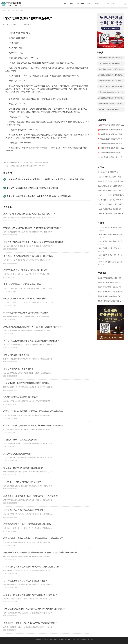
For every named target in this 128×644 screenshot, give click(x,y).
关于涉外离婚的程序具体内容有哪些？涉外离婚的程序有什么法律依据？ (111, 81)
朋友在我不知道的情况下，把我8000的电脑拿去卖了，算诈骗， (33, 188)
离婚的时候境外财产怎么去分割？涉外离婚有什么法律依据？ (111, 104)
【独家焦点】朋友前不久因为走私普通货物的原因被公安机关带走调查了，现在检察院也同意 (45, 179)
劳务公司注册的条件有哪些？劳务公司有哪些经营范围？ (30, 163)
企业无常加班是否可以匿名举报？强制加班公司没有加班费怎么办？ (111, 187)
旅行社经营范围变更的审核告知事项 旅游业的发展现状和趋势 (111, 182)
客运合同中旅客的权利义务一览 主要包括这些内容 (112, 228)
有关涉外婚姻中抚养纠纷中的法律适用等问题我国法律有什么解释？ (111, 58)
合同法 (97, 4)
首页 (65, 4)
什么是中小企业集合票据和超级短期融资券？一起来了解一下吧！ (111, 196)
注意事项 (30, 156)
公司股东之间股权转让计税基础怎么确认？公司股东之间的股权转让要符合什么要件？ (111, 214)
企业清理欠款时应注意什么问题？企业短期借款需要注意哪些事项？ (111, 191)
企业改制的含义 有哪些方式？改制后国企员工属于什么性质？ (110, 173)
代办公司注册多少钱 (18, 156)
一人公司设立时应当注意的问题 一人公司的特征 (110, 210)
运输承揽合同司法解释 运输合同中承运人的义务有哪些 (112, 235)
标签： (8, 156)
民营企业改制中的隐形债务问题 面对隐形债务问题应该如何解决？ (110, 177)
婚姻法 (72, 4)
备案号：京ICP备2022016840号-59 (64, 640)
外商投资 (14, 10)
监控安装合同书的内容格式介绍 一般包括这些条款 (112, 255)
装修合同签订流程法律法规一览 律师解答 (112, 242)
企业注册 (21, 10)
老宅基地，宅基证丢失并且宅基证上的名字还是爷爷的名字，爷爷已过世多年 (39, 196)
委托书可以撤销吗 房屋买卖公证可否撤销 (112, 262)
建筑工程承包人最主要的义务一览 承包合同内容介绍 (112, 249)
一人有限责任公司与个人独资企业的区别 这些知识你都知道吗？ (111, 200)
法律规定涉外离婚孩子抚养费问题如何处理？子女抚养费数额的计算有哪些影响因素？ (111, 70)
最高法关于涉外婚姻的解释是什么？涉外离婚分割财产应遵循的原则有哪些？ (111, 110)
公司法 (89, 4)
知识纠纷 (81, 4)
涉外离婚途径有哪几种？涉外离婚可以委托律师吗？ (111, 99)
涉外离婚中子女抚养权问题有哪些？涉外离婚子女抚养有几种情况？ (111, 64)
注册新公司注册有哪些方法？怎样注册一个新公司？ (28, 166)
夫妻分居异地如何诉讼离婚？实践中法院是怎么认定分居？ (111, 93)
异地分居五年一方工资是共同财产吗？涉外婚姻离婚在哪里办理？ (111, 87)
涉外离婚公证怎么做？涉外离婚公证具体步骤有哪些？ (111, 76)
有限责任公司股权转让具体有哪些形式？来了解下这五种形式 (111, 205)
